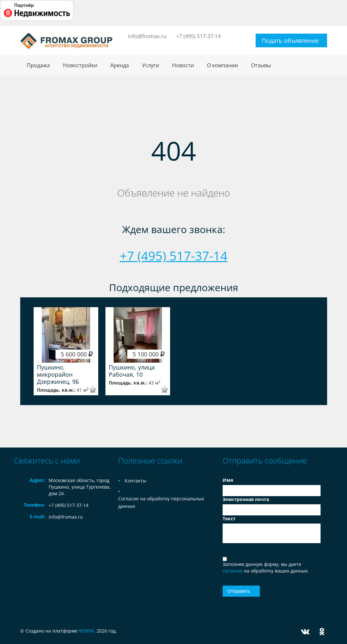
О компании (222, 65)
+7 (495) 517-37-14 (198, 36)
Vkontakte (305, 632)
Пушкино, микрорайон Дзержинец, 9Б (58, 374)
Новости (183, 65)
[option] (66, 351)
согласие (233, 571)
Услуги (150, 65)
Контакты (135, 481)
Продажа (38, 65)
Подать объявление (290, 40)
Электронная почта (246, 499)
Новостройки (80, 65)
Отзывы (261, 65)
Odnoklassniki (322, 632)
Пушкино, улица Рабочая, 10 (132, 371)
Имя (228, 480)
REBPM (86, 631)
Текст (229, 518)
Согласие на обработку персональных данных (161, 502)
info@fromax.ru (147, 36)
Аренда (120, 65)
